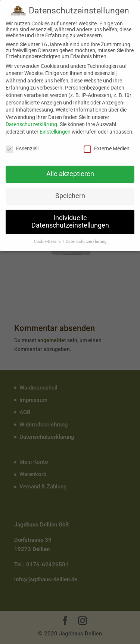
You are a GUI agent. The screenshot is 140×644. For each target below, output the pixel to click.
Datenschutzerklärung (31, 122)
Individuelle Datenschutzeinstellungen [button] (70, 220)
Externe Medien (107, 147)
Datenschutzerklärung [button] (86, 240)
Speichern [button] (70, 194)
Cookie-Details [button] (48, 240)
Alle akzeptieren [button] (70, 172)
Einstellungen (55, 130)
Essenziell (22, 147)
